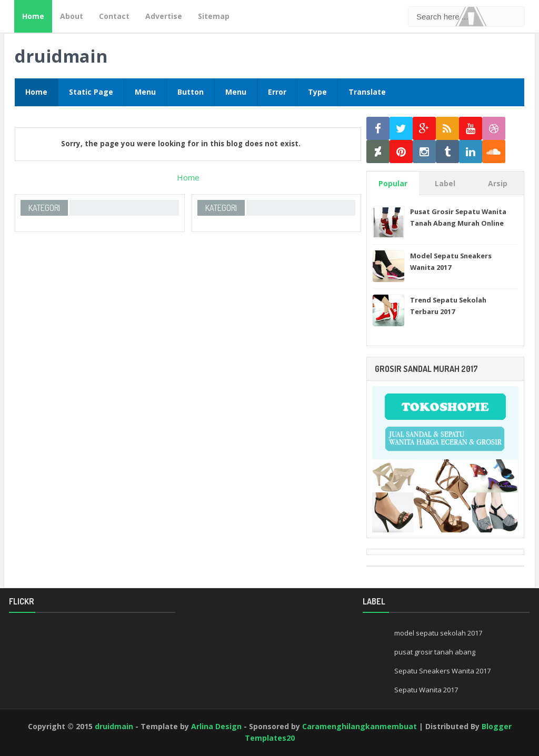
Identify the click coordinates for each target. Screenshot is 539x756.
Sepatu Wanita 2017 (426, 690)
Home (33, 16)
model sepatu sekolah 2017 (438, 633)
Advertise (164, 16)
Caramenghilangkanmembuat (360, 726)
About (72, 16)
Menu (145, 92)
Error (277, 92)
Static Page (91, 92)
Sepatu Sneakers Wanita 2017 (442, 671)
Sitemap (214, 16)
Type (317, 92)
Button (191, 92)
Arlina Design (216, 726)
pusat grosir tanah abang (435, 652)
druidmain (61, 56)
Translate (367, 92)
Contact (114, 16)
